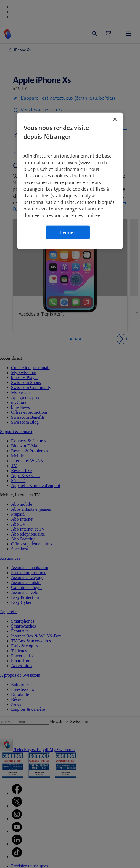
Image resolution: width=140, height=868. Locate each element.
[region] (70, 181)
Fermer (68, 232)
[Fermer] (115, 119)
